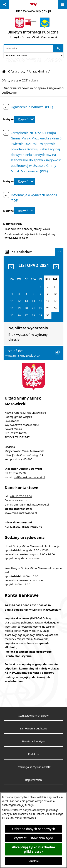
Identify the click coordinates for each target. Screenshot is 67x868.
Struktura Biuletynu (34, 741)
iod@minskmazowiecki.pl (29, 477)
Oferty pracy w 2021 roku (19, 80)
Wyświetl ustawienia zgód (33, 838)
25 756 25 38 (17, 473)
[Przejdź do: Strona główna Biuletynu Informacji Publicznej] (4, 71)
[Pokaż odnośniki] (4, 4)
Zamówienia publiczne (33, 728)
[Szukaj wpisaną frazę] (59, 48)
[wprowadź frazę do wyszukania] (29, 48)
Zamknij (34, 861)
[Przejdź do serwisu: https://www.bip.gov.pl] (33, 7)
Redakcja (33, 754)
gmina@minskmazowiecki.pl (31, 504)
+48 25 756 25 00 (21, 496)
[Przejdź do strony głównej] (33, 29)
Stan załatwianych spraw (33, 715)
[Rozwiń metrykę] (25, 119)
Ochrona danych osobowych (34, 829)
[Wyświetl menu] (63, 4)
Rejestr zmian (33, 780)
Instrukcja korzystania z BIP (34, 767)
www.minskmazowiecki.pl (21, 513)
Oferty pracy (17, 71)
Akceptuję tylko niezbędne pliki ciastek (33, 849)
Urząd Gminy (38, 71)
